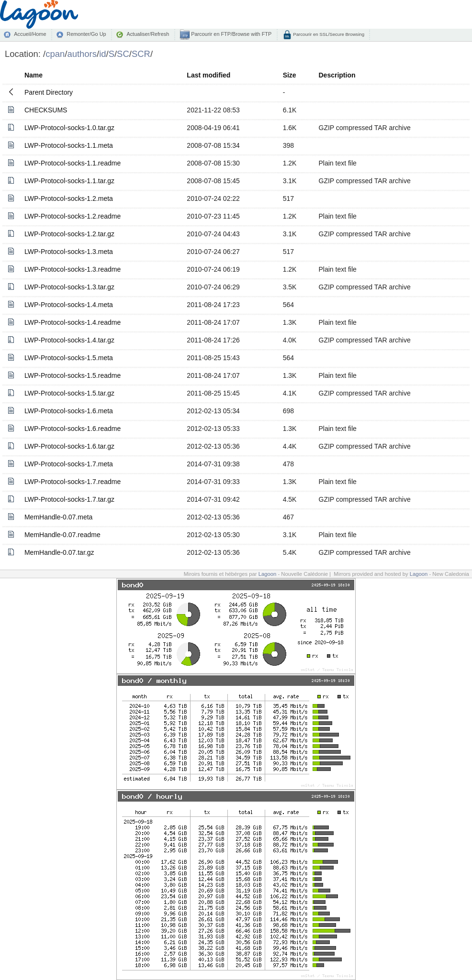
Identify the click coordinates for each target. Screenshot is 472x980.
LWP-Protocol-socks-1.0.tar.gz (69, 128)
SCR (141, 54)
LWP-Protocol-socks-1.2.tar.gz (69, 234)
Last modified (208, 75)
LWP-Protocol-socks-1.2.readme (73, 216)
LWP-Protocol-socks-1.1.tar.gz (69, 181)
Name (34, 75)
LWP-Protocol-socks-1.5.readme (73, 375)
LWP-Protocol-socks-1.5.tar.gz (69, 393)
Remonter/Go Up (86, 34)
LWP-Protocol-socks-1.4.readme (73, 322)
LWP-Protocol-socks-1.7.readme (73, 482)
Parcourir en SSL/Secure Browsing (328, 34)
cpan (55, 54)
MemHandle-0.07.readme (62, 535)
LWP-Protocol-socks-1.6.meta (69, 411)
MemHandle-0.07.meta (58, 517)
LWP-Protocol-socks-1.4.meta (69, 305)
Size (290, 75)
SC (123, 54)
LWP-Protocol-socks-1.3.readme (73, 269)
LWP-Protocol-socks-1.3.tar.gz (69, 287)
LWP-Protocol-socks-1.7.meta (69, 464)
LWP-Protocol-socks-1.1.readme (73, 163)
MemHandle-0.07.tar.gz (59, 552)
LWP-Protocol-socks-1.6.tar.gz (69, 446)
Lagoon (268, 574)
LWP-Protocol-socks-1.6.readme (73, 429)
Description (337, 75)
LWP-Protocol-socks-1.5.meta (69, 358)
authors (82, 54)
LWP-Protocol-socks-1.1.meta (69, 145)
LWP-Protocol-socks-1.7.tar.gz (69, 499)
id (102, 54)
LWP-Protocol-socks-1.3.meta (69, 252)
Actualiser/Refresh (148, 34)
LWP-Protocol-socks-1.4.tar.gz (69, 340)
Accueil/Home (30, 34)
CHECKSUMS (46, 110)
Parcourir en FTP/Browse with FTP (230, 34)
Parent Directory (49, 92)
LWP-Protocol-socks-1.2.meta (69, 198)
